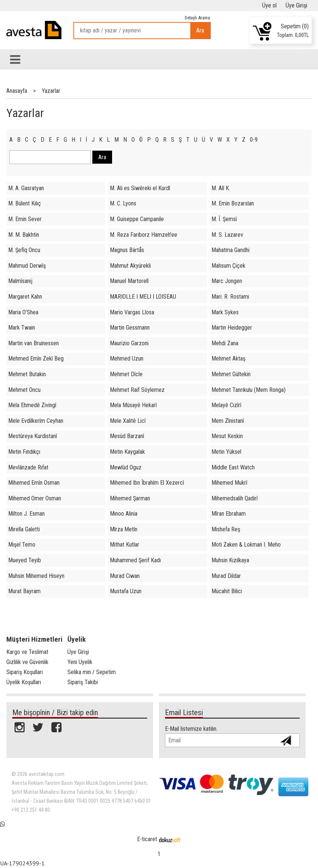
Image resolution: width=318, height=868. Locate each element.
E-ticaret (147, 839)
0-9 (254, 140)
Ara (200, 30)
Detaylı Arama (197, 18)
